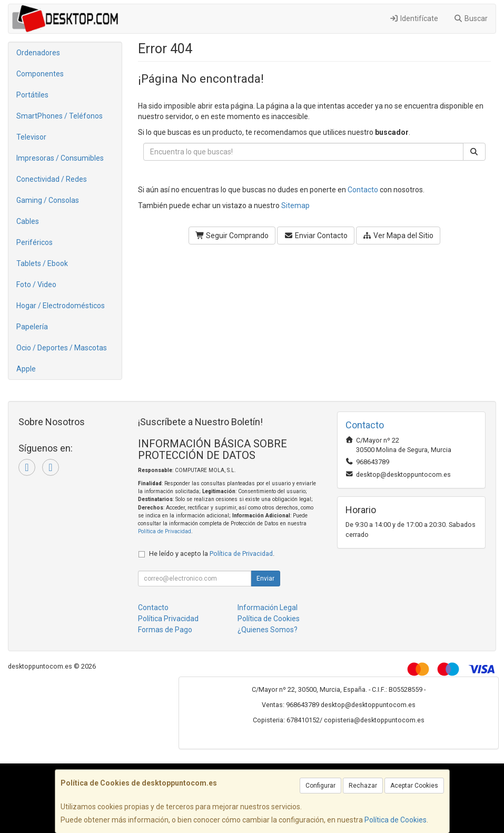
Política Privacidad (168, 619)
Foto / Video (36, 285)
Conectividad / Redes (52, 179)
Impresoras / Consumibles (60, 158)
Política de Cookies (396, 820)
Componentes (40, 74)
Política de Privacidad (165, 531)
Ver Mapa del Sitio (398, 236)
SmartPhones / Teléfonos (60, 116)
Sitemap (295, 205)
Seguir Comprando (232, 236)
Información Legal (268, 607)
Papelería (32, 327)
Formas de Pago (165, 630)
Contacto (363, 190)
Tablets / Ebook (42, 263)
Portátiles (32, 95)
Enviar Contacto (316, 236)
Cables (28, 221)
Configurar (320, 786)
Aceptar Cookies (414, 786)
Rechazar (363, 786)
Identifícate (414, 18)
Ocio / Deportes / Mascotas (62, 348)
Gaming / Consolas (48, 200)
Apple (26, 369)
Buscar (471, 18)
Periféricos (34, 242)
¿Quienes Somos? (268, 630)
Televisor (31, 137)
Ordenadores (38, 53)
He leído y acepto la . (212, 553)
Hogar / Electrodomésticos (61, 306)
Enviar (265, 579)
